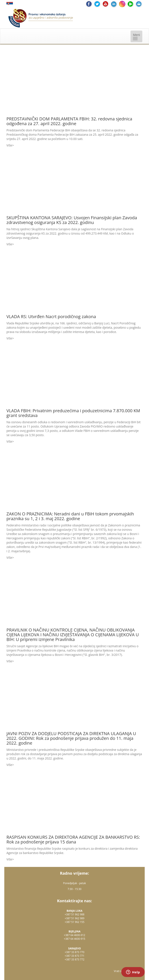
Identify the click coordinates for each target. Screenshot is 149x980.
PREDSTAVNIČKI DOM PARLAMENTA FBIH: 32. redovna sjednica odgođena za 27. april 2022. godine (69, 121)
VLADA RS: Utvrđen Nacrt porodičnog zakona (51, 317)
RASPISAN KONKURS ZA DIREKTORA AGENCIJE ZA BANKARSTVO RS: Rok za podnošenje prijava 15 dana (73, 839)
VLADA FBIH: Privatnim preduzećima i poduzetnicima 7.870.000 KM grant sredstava (73, 413)
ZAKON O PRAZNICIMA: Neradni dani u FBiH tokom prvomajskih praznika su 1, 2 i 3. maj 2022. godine (70, 516)
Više (9, 145)
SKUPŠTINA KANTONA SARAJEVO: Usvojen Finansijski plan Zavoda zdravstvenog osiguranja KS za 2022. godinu (72, 220)
